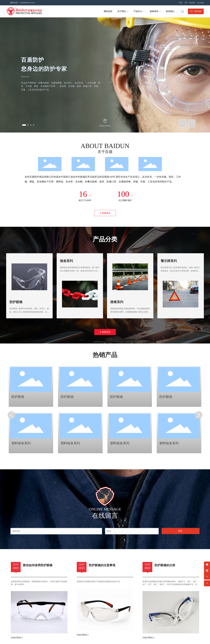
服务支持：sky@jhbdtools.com (22, 3)
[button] (24, 125)
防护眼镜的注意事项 (102, 565)
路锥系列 (117, 302)
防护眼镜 (16, 302)
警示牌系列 (169, 261)
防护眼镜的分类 (165, 565)
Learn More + (17, 637)
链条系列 (66, 261)
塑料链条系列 (21, 443)
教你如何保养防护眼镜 (38, 565)
